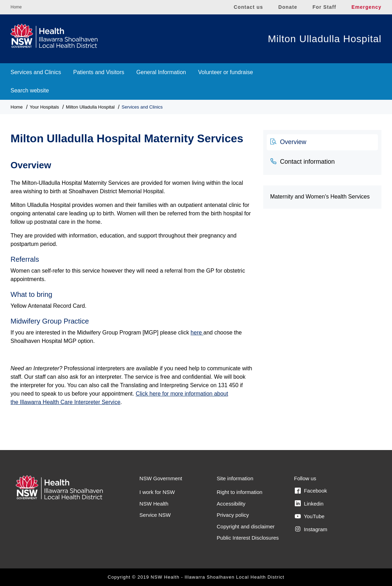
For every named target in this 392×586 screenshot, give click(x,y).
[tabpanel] (132, 286)
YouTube (310, 516)
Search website (30, 90)
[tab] (322, 142)
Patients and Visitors (99, 72)
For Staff (324, 7)
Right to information (240, 492)
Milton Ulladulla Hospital (325, 39)
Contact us (248, 7)
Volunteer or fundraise (225, 72)
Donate (288, 7)
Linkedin (309, 503)
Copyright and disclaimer (246, 526)
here (197, 333)
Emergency (366, 7)
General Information (161, 72)
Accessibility (231, 504)
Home (16, 7)
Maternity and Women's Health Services (320, 197)
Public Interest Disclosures (248, 538)
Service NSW (155, 515)
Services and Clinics (36, 72)
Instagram (311, 529)
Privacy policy (233, 515)
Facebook (311, 491)
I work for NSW (157, 492)
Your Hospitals (44, 107)
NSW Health (154, 504)
